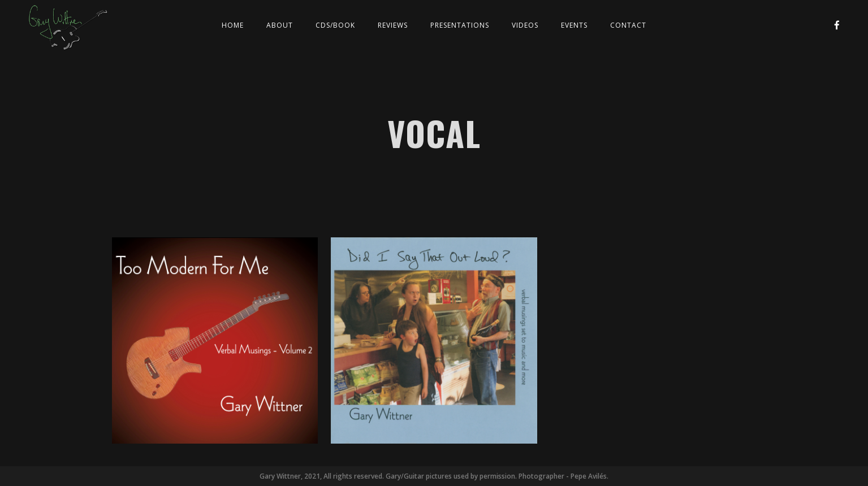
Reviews (393, 25)
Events (574, 25)
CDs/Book (335, 25)
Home (233, 25)
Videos (525, 25)
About (280, 25)
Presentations (460, 25)
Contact (628, 25)
